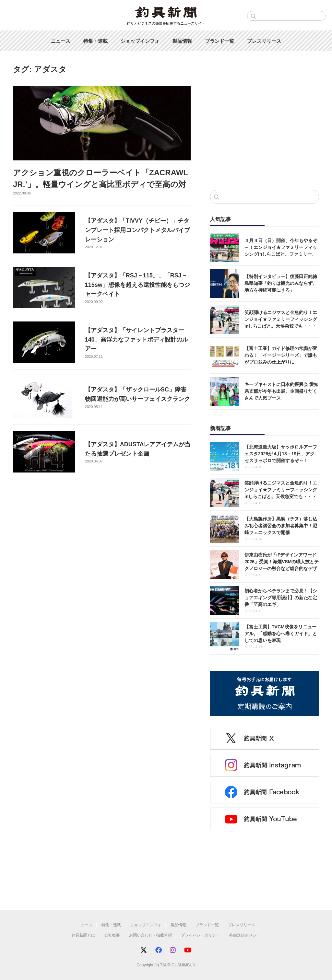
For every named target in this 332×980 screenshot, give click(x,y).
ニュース (61, 41)
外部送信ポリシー (245, 935)
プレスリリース (264, 41)
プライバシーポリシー (200, 935)
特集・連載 (95, 41)
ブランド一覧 (219, 41)
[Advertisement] (265, 132)
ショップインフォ (140, 41)
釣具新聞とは (83, 935)
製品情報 (182, 41)
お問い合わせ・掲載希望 (150, 935)
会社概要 (112, 935)
